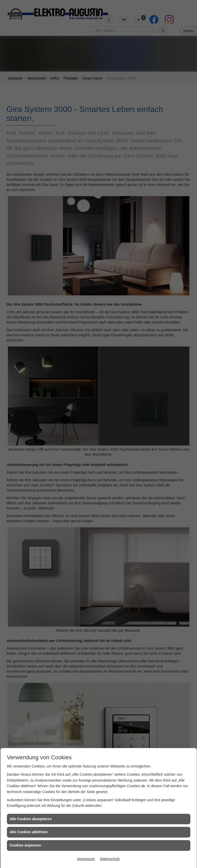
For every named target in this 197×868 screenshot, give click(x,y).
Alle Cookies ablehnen (29, 832)
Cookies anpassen (25, 845)
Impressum (86, 859)
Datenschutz (110, 859)
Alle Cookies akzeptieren (31, 819)
